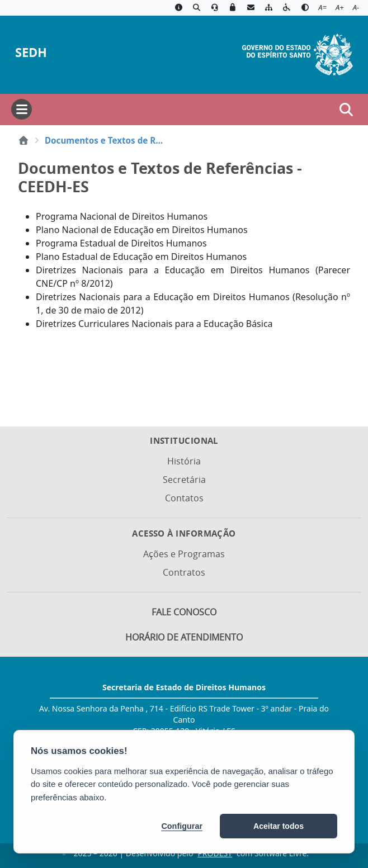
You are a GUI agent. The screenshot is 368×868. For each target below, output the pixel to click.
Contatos (184, 498)
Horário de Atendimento (184, 637)
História (184, 461)
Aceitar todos (279, 826)
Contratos (184, 572)
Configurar (182, 826)
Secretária (184, 480)
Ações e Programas (184, 554)
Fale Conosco (184, 612)
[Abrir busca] (346, 110)
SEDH (31, 52)
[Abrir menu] (22, 109)
